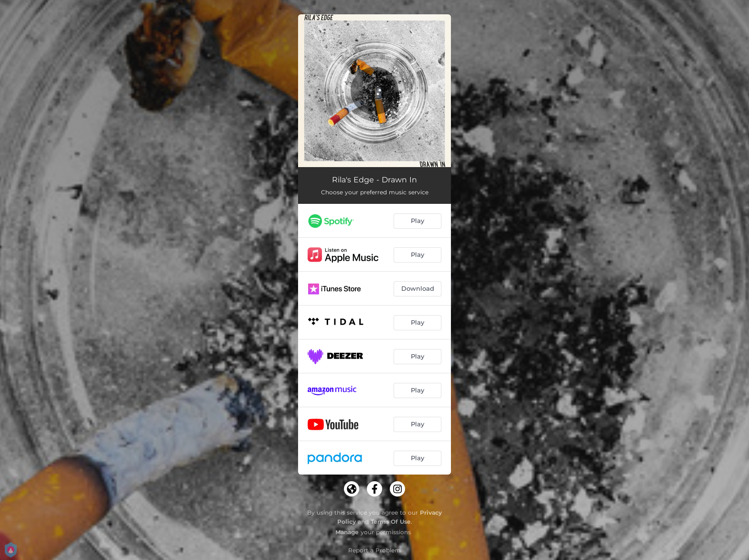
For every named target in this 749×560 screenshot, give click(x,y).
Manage (347, 532)
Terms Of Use (391, 522)
